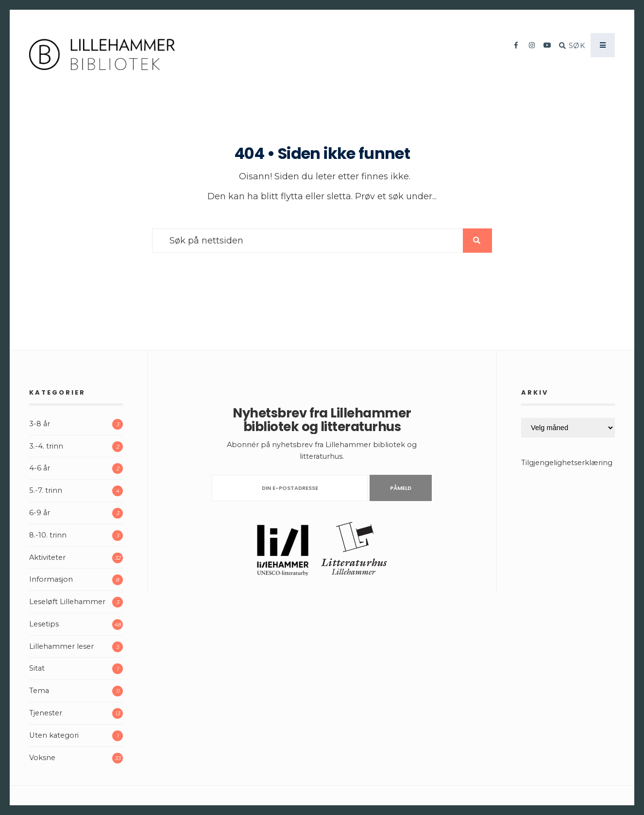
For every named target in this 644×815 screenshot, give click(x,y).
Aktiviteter (47, 557)
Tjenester (46, 713)
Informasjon (51, 579)
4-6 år (40, 468)
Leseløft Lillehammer (67, 602)
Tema (39, 691)
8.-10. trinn (48, 535)
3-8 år (40, 424)
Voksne (42, 758)
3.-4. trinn (46, 446)
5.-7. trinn (46, 490)
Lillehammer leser (61, 646)
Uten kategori (54, 735)
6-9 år (40, 513)
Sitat (37, 668)
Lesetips (44, 624)
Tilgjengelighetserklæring (567, 463)
